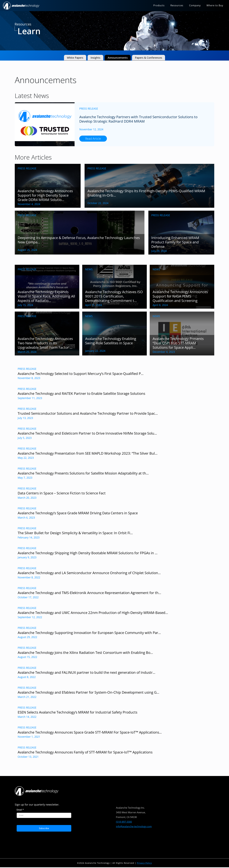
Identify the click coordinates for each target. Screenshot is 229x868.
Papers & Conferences (149, 58)
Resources (177, 5)
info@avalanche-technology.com (134, 826)
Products (159, 5)
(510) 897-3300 (124, 822)
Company (195, 5)
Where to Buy (215, 5)
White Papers (75, 58)
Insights (95, 58)
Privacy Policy (144, 863)
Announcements (118, 58)
